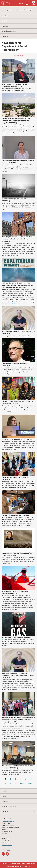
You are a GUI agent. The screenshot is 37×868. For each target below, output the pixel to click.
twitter (8, 854)
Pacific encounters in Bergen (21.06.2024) (15, 515)
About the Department (9, 31)
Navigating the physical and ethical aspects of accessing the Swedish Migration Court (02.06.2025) (17, 239)
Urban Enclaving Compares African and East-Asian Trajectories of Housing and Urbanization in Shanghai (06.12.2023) (18, 720)
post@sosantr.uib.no (8, 821)
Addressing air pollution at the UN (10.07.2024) (17, 439)
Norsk (21, 3)
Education (5, 16)
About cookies (31, 864)
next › (22, 784)
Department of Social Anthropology (19, 10)
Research (4, 21)
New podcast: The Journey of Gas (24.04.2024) (17, 637)
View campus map (7, 845)
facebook (4, 854)
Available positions (15, 864)
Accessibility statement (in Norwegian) (18, 867)
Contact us (5, 36)
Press (23, 864)
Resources (5, 26)
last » (30, 784)
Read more (15, 304)
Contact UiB (4, 864)
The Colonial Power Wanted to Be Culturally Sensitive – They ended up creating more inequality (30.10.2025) (16, 120)
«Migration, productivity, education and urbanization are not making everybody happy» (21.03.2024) (18, 675)
